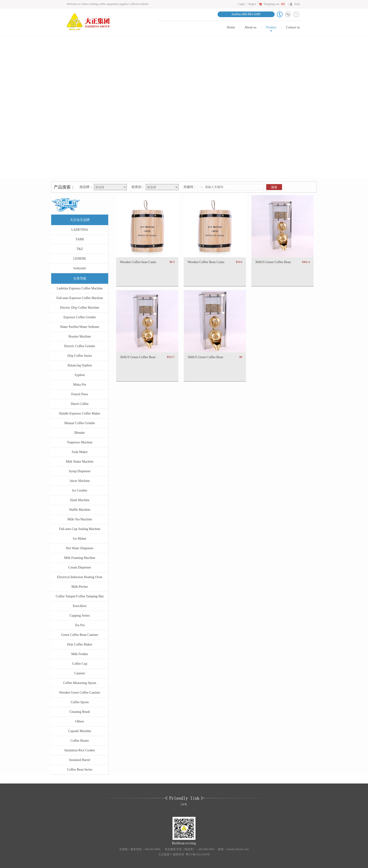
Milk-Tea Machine (80, 519)
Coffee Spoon (80, 702)
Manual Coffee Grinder (80, 423)
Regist (252, 4)
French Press (80, 394)
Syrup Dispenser (80, 471)
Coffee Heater (80, 741)
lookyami (80, 268)
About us (251, 27)
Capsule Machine (80, 731)
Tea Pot (80, 625)
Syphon (80, 375)
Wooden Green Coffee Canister (80, 693)
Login (241, 4)
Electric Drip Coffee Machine (80, 308)
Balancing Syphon (80, 365)
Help (297, 4)
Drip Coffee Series (80, 356)
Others (80, 721)
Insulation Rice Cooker (80, 750)
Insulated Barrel (80, 760)
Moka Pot (80, 385)
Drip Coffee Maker (80, 644)
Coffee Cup (80, 664)
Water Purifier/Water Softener (80, 327)
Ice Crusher (80, 490)
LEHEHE (80, 259)
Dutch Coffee (80, 404)
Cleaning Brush (80, 712)
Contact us (293, 27)
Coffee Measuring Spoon (80, 683)
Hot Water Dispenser (80, 548)
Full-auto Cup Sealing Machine (80, 529)
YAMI (80, 239)
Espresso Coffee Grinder (80, 317)
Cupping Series (80, 616)
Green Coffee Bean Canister (80, 635)
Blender (80, 433)
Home (231, 27)
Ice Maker (80, 539)
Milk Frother (80, 654)
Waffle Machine (80, 510)
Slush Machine (80, 500)
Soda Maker (80, 452)
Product (271, 27)
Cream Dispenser (80, 567)
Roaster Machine (80, 336)
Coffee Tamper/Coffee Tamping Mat (80, 596)
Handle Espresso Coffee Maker (80, 413)
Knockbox (80, 606)
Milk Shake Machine (80, 462)
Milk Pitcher (80, 587)
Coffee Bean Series (80, 770)
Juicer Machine (80, 481)
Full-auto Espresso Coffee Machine (80, 298)
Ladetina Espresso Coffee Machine (80, 288)
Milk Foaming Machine (80, 558)
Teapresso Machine (80, 442)
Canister (80, 673)
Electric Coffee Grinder (80, 346)
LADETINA (80, 230)
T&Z (80, 249)
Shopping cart (275, 4)
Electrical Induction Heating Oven (80, 577)
